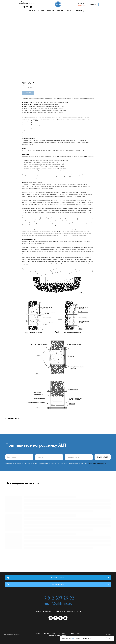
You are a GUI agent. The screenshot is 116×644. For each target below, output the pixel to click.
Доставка (50, 11)
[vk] (27, 7)
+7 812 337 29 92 (58, 598)
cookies (73, 638)
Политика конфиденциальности (58, 635)
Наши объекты (62, 633)
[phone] (60, 618)
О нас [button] (69, 11)
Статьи (72, 633)
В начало (109, 634)
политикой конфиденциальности (97, 463)
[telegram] (24, 7)
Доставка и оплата (49, 633)
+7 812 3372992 (80, 4)
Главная (32, 11)
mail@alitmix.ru (81, 5)
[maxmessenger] (31, 7)
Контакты (60, 11)
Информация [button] (81, 11)
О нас (78, 633)
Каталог (41, 11)
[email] (65, 618)
